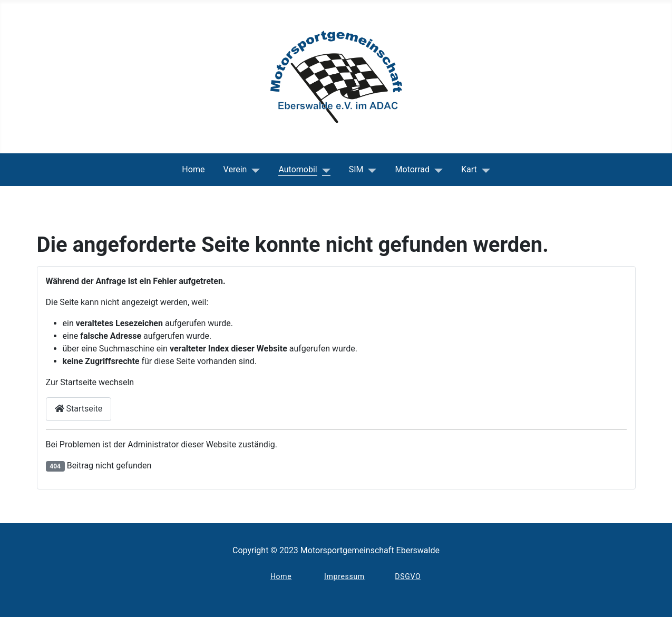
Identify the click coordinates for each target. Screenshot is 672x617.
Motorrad (413, 169)
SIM (356, 169)
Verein (235, 169)
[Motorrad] (436, 170)
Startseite (79, 409)
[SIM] (370, 170)
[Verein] (253, 170)
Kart (469, 169)
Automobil (298, 169)
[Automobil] (324, 170)
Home (193, 169)
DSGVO (408, 576)
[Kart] (484, 170)
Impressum (344, 576)
